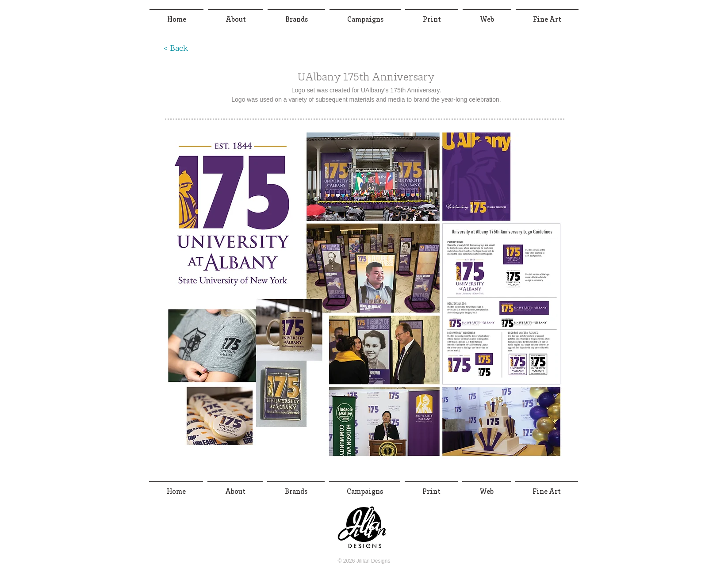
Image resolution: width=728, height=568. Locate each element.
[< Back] (176, 49)
